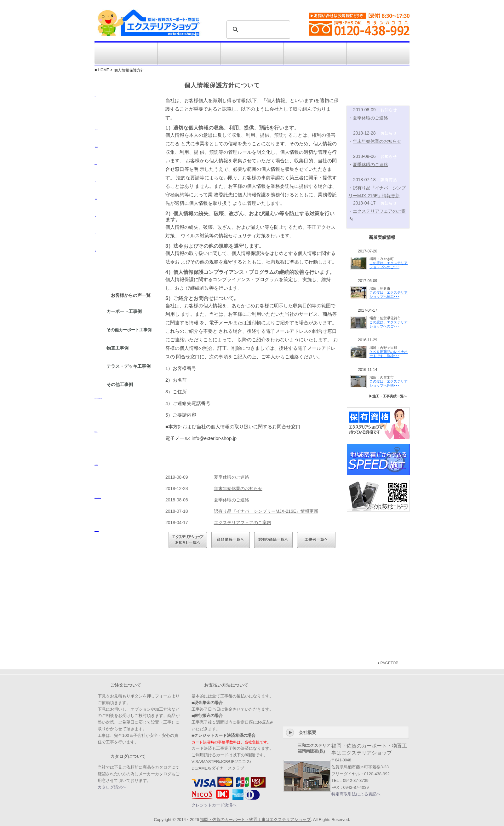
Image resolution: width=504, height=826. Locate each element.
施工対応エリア (189, 54)
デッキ (126, 224)
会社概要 (402, 3)
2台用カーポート (126, 154)
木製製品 (126, 112)
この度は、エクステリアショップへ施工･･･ (389, 295)
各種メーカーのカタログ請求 (126, 546)
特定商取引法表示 (376, 3)
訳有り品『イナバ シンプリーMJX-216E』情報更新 (266, 511)
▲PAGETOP (388, 663)
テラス (126, 241)
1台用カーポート (126, 137)
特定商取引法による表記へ (356, 794)
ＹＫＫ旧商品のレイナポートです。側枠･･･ (389, 354)
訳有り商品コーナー (315, 54)
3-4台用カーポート (126, 172)
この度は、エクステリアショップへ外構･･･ (389, 383)
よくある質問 (313, 3)
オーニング (126, 206)
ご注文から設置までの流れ (126, 480)
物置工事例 (118, 348)
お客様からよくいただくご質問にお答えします (126, 513)
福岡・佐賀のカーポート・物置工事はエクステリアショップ (255, 820)
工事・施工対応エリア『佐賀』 (126, 632)
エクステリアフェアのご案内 (243, 523)
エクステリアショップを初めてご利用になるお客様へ (126, 414)
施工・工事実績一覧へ (390, 396)
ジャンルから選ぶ (126, 54)
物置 (126, 189)
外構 (126, 258)
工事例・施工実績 (252, 54)
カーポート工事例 (125, 312)
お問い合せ (378, 54)
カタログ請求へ (112, 787)
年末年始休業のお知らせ (238, 488)
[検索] (257, 30)
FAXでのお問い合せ (126, 447)
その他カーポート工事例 (130, 330)
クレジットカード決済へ (214, 805)
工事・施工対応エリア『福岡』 (126, 598)
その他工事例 (120, 385)
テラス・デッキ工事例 (129, 367)
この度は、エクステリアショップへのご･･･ (389, 265)
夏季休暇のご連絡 (232, 477)
